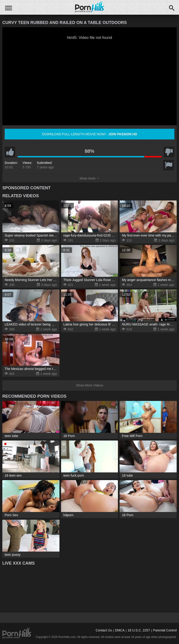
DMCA (120, 630)
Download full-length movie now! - (89, 134)
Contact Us (104, 630)
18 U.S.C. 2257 (139, 630)
